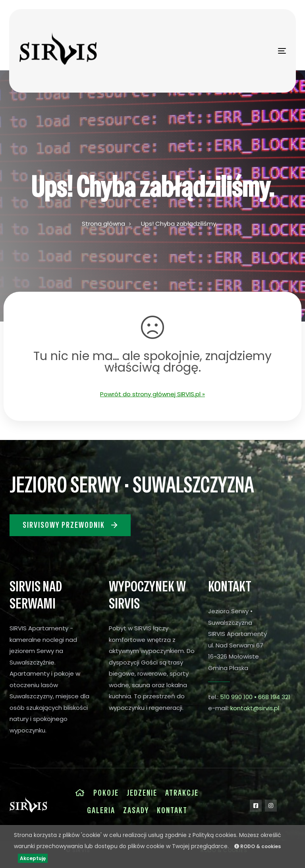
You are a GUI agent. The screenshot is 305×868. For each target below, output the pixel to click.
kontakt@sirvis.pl (255, 708)
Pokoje (106, 793)
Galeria (101, 810)
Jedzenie (142, 793)
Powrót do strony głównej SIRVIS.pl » (152, 394)
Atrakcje (182, 793)
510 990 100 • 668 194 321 (255, 697)
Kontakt (172, 810)
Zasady (136, 810)
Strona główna (103, 224)
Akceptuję (33, 858)
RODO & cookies (258, 846)
